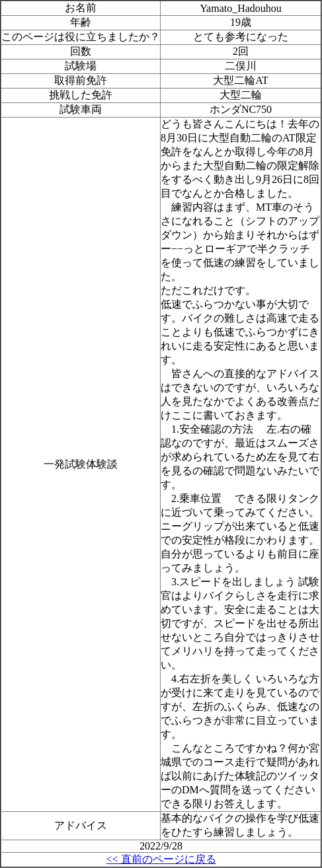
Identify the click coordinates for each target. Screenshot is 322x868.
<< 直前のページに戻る (161, 859)
